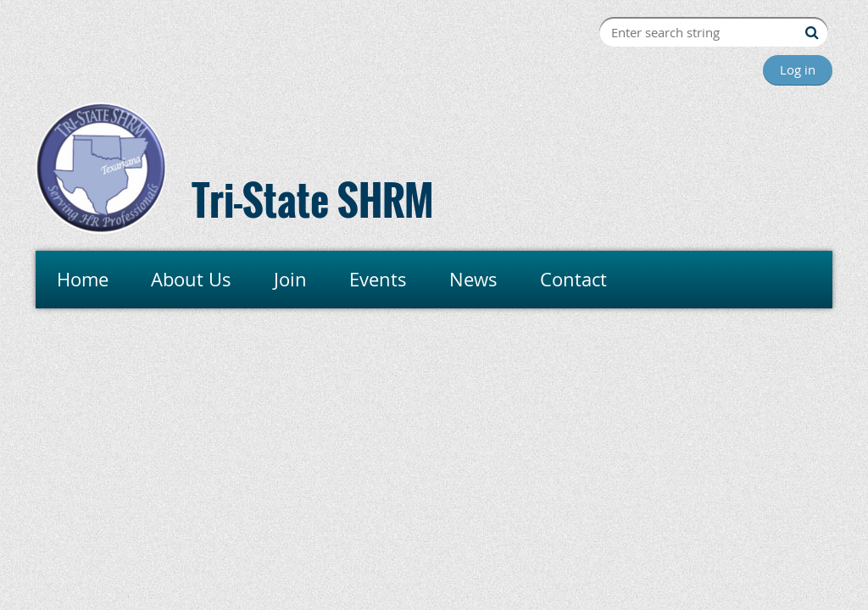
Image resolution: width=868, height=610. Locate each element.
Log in (798, 69)
